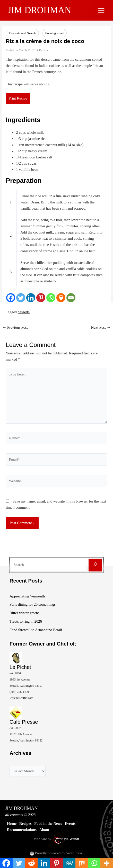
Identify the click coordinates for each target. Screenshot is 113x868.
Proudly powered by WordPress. (59, 853)
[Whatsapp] (51, 298)
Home (12, 824)
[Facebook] (11, 298)
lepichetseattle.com (21, 698)
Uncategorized (55, 33)
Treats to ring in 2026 (26, 621)
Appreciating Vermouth (27, 596)
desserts (24, 312)
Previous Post (15, 328)
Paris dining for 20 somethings (33, 604)
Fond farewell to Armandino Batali (36, 630)
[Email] (71, 298)
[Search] (95, 565)
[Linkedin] (31, 298)
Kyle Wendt (70, 839)
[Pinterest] (41, 298)
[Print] (61, 298)
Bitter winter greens (24, 613)
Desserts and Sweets (23, 33)
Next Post (101, 328)
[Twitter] (21, 298)
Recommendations (22, 830)
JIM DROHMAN (39, 10)
